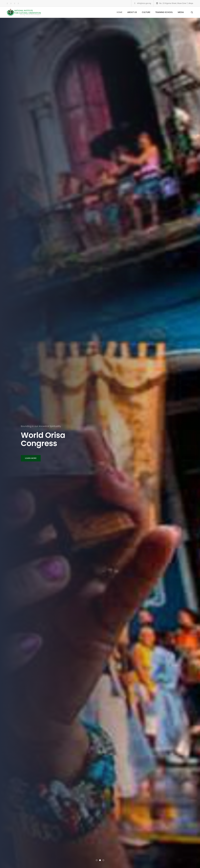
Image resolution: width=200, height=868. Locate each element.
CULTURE (146, 12)
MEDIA (181, 12)
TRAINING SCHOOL (164, 12)
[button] (97, 860)
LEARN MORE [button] (31, 458)
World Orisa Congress (43, 439)
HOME (120, 12)
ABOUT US (132, 12)
